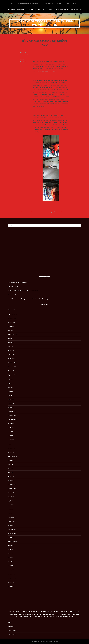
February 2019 (12, 355)
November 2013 (12, 578)
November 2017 (12, 416)
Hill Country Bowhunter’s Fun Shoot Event (57, 212)
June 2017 (10, 432)
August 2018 (11, 379)
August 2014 (11, 546)
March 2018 (11, 399)
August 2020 (11, 338)
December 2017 (12, 411)
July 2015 (10, 501)
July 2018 (10, 383)
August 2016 (11, 460)
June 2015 (10, 505)
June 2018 (11, 387)
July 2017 (10, 428)
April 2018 (11, 395)
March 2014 (11, 566)
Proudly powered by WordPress (37, 641)
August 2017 (11, 424)
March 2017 (11, 440)
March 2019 (11, 351)
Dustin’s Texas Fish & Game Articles (71, 9)
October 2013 (12, 582)
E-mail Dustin (53, 9)
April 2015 (11, 513)
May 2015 (10, 509)
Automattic (56, 641)
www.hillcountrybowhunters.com (46, 71)
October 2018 (12, 371)
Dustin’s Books (48, 3)
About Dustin (72, 3)
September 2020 (12, 334)
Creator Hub (41, 9)
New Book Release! (13, 287)
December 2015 (12, 485)
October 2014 (12, 537)
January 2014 (11, 570)
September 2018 (12, 375)
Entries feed (11, 626)
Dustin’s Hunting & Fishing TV (16, 9)
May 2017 (10, 436)
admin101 (24, 57)
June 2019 (11, 346)
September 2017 (12, 420)
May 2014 (10, 558)
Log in (10, 622)
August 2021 (11, 326)
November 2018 (12, 367)
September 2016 (12, 456)
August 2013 (11, 586)
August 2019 (11, 342)
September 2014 (12, 541)
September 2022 (12, 314)
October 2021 (12, 322)
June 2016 (10, 464)
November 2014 (12, 533)
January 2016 (11, 481)
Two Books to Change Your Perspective (18, 283)
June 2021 (10, 330)
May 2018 (10, 391)
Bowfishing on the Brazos (28, 212)
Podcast (32, 9)
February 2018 (12, 403)
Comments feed (12, 630)
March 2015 (11, 517)
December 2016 (12, 448)
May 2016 (10, 468)
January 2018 (11, 407)
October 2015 (12, 493)
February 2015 (12, 521)
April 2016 (11, 472)
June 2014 (11, 554)
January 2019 (11, 359)
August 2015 (11, 497)
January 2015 (11, 525)
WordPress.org (12, 634)
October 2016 (12, 452)
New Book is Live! (13, 295)
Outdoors (23, 62)
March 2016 (11, 476)
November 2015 (12, 489)
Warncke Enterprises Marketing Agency (29, 3)
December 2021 (12, 318)
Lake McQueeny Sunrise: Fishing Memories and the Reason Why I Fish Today (28, 299)
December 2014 (12, 529)
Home (12, 3)
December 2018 (12, 363)
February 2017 (12, 444)
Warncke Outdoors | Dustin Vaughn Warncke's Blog (44, 23)
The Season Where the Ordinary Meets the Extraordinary (23, 291)
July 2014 (10, 550)
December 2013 (12, 574)
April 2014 (11, 562)
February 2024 (12, 310)
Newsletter (60, 3)
